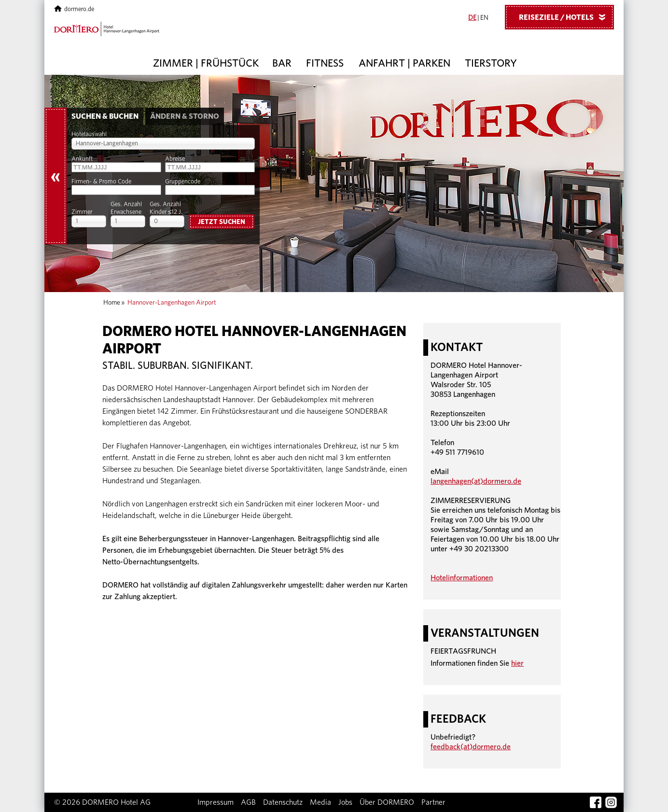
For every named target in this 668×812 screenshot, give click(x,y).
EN (484, 18)
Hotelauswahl (89, 134)
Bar (282, 63)
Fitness (325, 63)
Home (112, 303)
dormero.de (74, 9)
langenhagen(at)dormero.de (476, 481)
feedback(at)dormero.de (471, 747)
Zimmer (82, 212)
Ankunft (82, 159)
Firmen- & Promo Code (101, 182)
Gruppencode (183, 182)
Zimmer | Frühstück (206, 63)
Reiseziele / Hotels (566, 17)
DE (472, 18)
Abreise (175, 159)
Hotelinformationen (462, 578)
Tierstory (491, 63)
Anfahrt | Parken (404, 63)
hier (517, 663)
